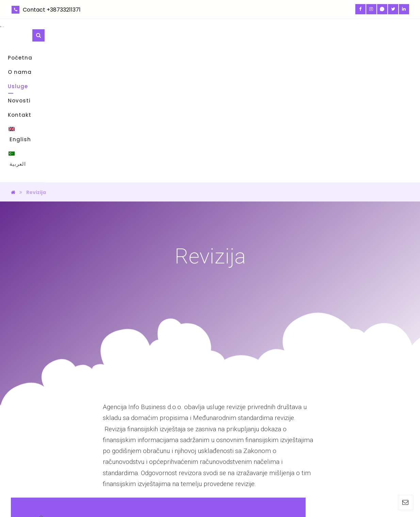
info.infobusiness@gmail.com (358, 451)
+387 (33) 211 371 (343, 462)
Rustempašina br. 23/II (350, 440)
